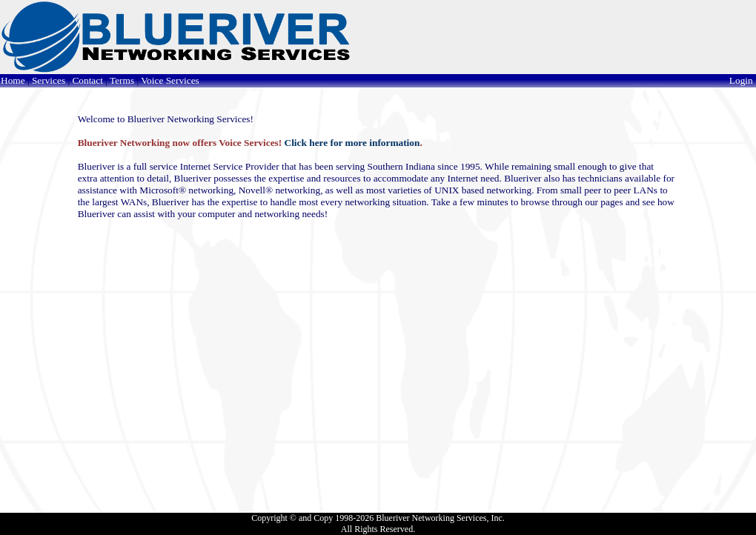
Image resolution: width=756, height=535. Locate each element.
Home (13, 80)
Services (49, 80)
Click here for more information (352, 143)
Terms (122, 80)
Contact (87, 80)
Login (742, 80)
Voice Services (170, 80)
